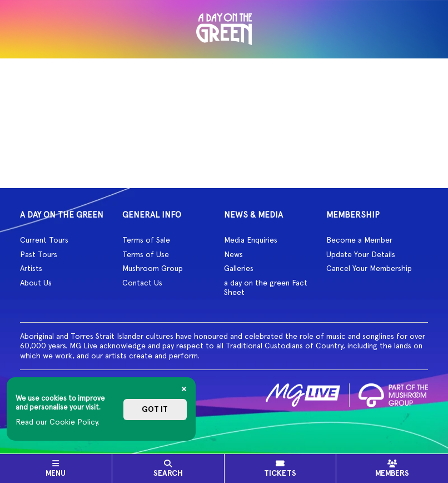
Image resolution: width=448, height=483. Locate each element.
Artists (31, 268)
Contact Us (142, 283)
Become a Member (359, 240)
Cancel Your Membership (369, 268)
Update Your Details (361, 254)
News (233, 254)
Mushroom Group (153, 268)
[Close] (184, 389)
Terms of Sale (146, 240)
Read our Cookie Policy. (58, 422)
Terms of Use (146, 254)
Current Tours (44, 240)
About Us (36, 283)
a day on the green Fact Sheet (266, 288)
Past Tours (39, 254)
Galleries (239, 268)
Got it (155, 409)
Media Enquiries (251, 240)
